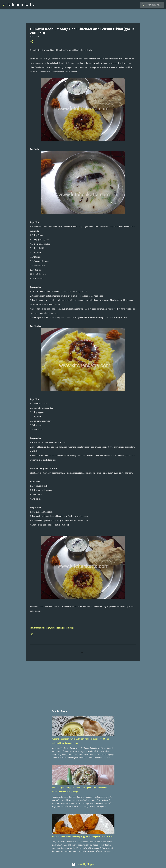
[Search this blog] (150, 5)
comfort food (38, 628)
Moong (70, 628)
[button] (32, 42)
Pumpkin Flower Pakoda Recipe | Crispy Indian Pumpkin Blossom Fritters (83, 837)
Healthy (50, 628)
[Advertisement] (83, 683)
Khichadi (60, 628)
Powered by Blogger (83, 864)
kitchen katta (21, 5)
